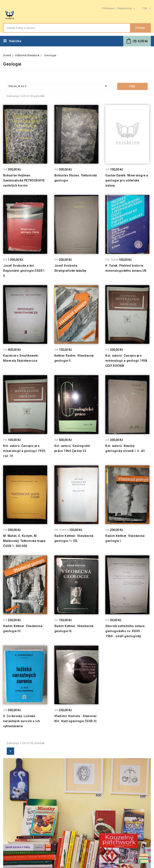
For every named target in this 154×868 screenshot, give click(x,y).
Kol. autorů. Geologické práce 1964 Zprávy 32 (72, 448)
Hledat (140, 28)
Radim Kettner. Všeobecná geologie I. (125, 538)
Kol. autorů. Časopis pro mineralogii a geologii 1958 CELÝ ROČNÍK (126, 361)
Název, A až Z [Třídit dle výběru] (59, 86)
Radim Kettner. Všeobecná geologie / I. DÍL (74, 538)
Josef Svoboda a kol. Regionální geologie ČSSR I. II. (24, 271)
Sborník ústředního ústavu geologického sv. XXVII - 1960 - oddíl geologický (125, 631)
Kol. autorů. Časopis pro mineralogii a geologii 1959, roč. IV (24, 451)
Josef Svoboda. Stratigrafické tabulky (70, 268)
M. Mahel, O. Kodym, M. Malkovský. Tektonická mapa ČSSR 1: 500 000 (24, 541)
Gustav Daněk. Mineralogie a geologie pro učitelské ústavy (127, 180)
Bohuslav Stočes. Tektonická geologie (76, 178)
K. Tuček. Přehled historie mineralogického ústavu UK (126, 268)
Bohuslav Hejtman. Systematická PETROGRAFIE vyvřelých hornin (24, 180)
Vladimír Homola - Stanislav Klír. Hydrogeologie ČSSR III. (76, 719)
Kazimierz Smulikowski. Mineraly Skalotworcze (21, 358)
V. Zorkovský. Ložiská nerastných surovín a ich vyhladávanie (21, 721)
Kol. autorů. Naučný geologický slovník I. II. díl (125, 448)
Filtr (132, 86)
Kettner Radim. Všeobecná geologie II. (74, 358)
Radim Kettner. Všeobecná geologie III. (23, 629)
